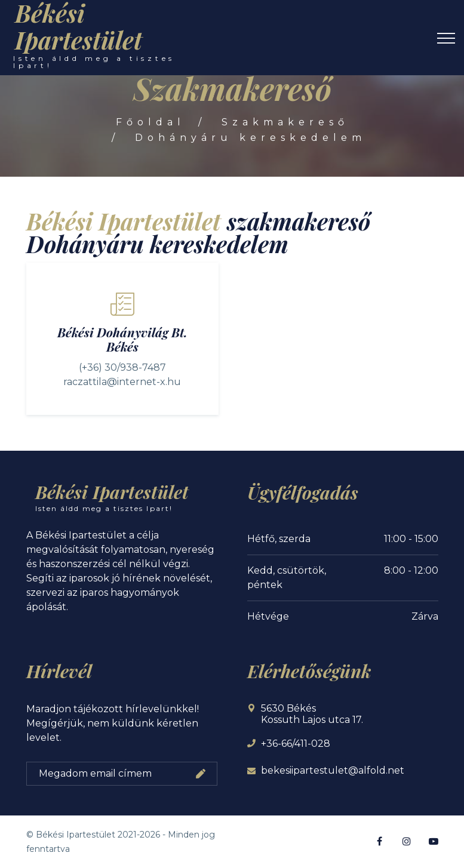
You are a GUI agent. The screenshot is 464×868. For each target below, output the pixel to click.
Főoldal (150, 122)
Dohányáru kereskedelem (251, 138)
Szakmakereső (285, 122)
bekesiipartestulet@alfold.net (333, 770)
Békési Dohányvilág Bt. (122, 332)
